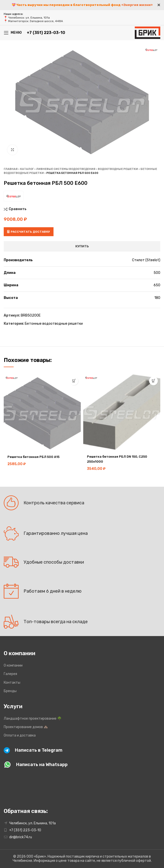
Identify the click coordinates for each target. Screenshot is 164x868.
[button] (74, 381)
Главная (11, 169)
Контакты (12, 683)
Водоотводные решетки (118, 169)
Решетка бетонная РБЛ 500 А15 (36, 457)
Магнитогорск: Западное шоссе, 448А (36, 21)
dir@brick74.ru (21, 837)
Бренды (10, 691)
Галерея (10, 674)
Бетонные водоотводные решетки (54, 324)
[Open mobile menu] (13, 33)
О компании (13, 665)
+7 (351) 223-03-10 (46, 33)
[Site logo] (148, 32)
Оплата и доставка (20, 735)
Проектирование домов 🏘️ (26, 727)
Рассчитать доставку (29, 232)
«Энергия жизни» (137, 5)
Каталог (27, 169)
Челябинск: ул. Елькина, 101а (29, 18)
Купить (82, 246)
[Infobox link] (78, 750)
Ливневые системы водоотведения (66, 169)
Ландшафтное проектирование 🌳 (33, 719)
